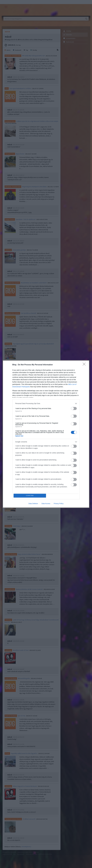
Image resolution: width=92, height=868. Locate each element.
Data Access (46, 504)
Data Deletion (33, 504)
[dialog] (46, 434)
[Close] (85, 365)
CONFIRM (30, 496)
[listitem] (46, 404)
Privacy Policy (59, 504)
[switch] (74, 408)
